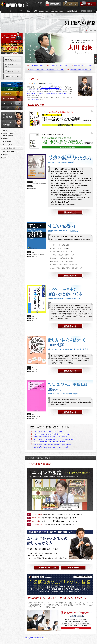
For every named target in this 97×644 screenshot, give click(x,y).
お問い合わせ (34, 99)
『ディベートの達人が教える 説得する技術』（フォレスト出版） (51, 434)
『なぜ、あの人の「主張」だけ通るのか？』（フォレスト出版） (51, 447)
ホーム (85, 31)
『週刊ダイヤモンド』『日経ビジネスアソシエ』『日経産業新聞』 (45, 90)
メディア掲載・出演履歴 (36, 65)
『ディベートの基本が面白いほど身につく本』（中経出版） (49, 442)
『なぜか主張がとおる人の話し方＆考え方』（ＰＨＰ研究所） (50, 437)
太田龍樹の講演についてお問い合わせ (81, 70)
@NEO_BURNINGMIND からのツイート (36, 638)
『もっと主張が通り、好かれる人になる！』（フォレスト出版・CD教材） (54, 439)
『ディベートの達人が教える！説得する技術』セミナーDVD (46, 70)
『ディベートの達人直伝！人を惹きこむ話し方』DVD (48, 431)
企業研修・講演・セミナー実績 (83, 65)
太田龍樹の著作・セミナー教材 (58, 65)
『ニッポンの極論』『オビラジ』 (50, 88)
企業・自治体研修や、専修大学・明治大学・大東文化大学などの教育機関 (47, 94)
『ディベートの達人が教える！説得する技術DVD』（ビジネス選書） (52, 444)
